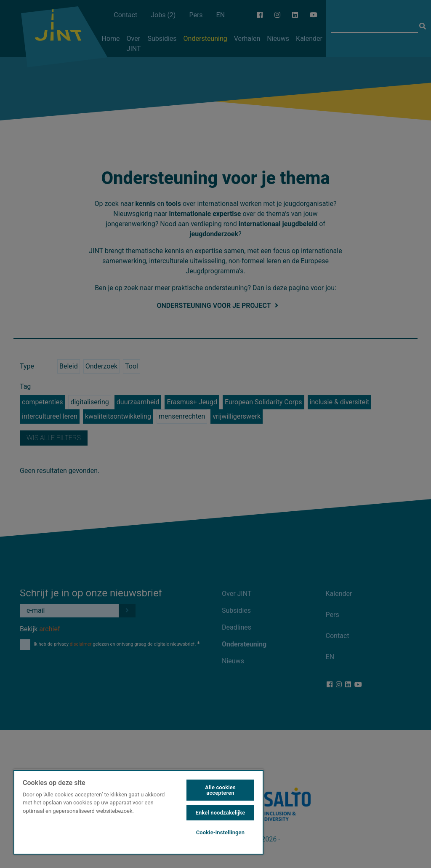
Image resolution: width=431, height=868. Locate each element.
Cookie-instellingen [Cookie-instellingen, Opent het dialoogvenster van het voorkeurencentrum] (220, 832)
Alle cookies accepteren (220, 790)
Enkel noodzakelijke (221, 813)
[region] (138, 812)
